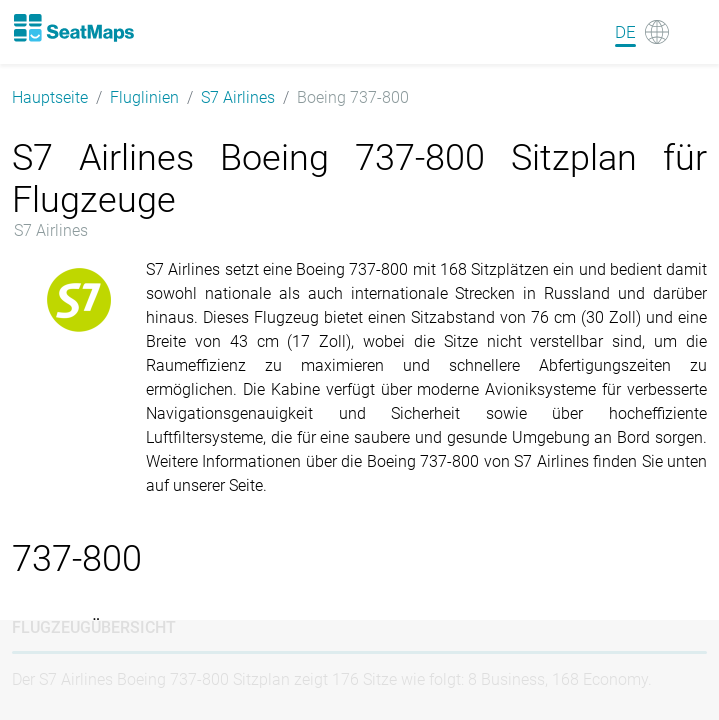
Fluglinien (144, 97)
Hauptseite (50, 97)
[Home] (73, 28)
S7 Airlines (238, 97)
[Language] (642, 32)
